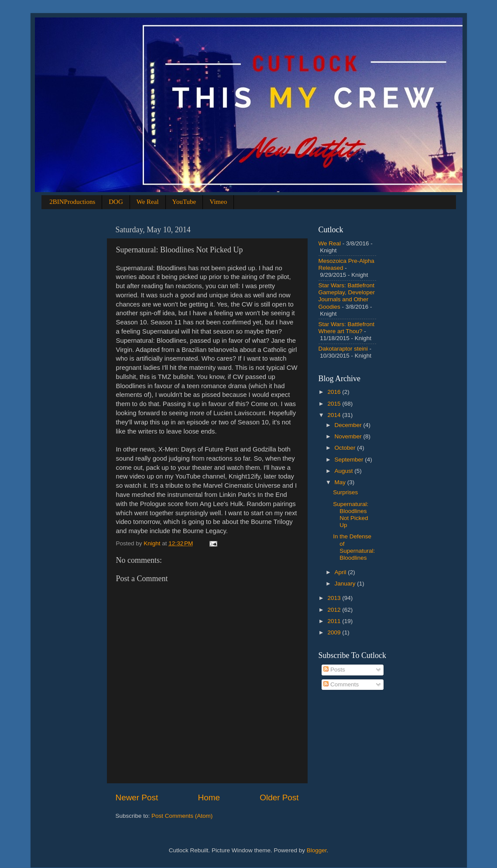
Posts (334, 670)
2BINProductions (72, 202)
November (349, 436)
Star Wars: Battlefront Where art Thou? (347, 328)
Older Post (279, 797)
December (349, 425)
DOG (116, 202)
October (346, 448)
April (341, 572)
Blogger (317, 850)
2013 (335, 598)
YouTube (184, 202)
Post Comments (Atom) (182, 816)
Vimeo (218, 202)
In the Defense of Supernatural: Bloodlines (354, 547)
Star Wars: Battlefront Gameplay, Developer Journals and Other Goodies (347, 296)
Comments (341, 684)
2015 (335, 404)
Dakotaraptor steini (343, 349)
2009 (335, 632)
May (341, 482)
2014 (335, 415)
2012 (335, 610)
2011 (335, 621)
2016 (335, 392)
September (350, 460)
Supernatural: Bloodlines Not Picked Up (351, 515)
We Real (148, 202)
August (345, 471)
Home (209, 797)
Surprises (345, 492)
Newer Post (137, 797)
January (346, 584)
